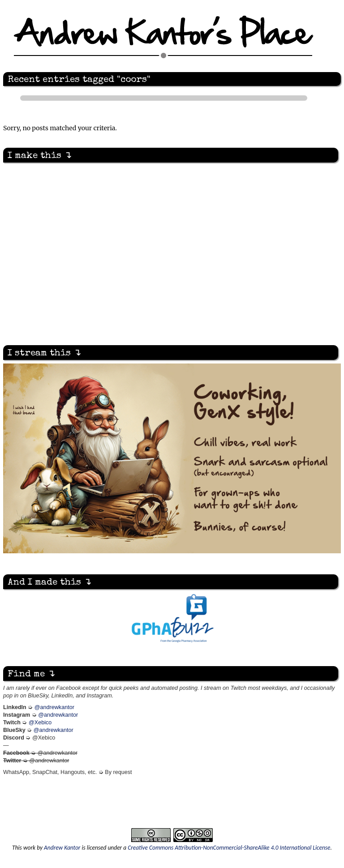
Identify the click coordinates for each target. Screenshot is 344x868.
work (29, 848)
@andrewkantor (54, 707)
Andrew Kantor (62, 848)
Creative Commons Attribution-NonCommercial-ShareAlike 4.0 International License (229, 848)
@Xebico (40, 723)
